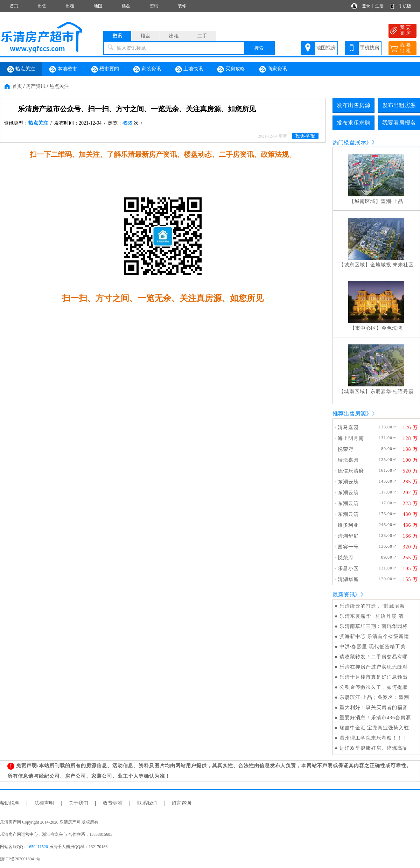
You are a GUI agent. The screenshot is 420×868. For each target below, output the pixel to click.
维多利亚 (348, 525)
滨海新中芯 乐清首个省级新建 (374, 636)
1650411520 (37, 847)
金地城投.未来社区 (392, 265)
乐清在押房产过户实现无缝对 (374, 667)
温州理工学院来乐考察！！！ (374, 738)
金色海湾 (392, 328)
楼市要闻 (105, 69)
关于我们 (78, 803)
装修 (182, 6)
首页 (14, 6)
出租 (70, 6)
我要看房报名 (399, 123)
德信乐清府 (351, 471)
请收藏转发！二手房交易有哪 (374, 657)
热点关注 (21, 69)
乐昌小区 (348, 569)
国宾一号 (348, 547)
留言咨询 (181, 803)
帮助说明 (10, 803)
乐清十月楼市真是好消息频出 (374, 677)
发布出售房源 (353, 105)
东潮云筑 (348, 482)
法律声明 (44, 803)
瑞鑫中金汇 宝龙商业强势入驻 (374, 728)
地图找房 (326, 48)
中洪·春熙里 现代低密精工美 (373, 647)
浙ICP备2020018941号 (20, 859)
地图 (98, 6)
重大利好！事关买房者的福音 (374, 708)
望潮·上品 (392, 201)
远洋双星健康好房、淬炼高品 (374, 748)
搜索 (259, 48)
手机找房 (370, 48)
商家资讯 (273, 69)
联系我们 (147, 803)
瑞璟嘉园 (348, 460)
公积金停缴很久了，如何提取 (374, 687)
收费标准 (113, 803)
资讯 (154, 6)
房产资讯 (36, 86)
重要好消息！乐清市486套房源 (375, 718)
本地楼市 (63, 69)
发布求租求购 (353, 123)
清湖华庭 (348, 536)
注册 (379, 6)
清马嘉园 (348, 428)
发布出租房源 (399, 105)
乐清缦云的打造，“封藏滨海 (372, 606)
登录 (366, 6)
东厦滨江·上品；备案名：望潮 (374, 697)
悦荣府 (346, 449)
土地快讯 (189, 69)
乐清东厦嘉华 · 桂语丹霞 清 (372, 616)
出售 (42, 6)
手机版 (405, 6)
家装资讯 (147, 69)
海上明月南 (351, 438)
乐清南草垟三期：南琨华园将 (374, 626)
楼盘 (126, 6)
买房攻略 (231, 69)
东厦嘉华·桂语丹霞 (392, 391)
